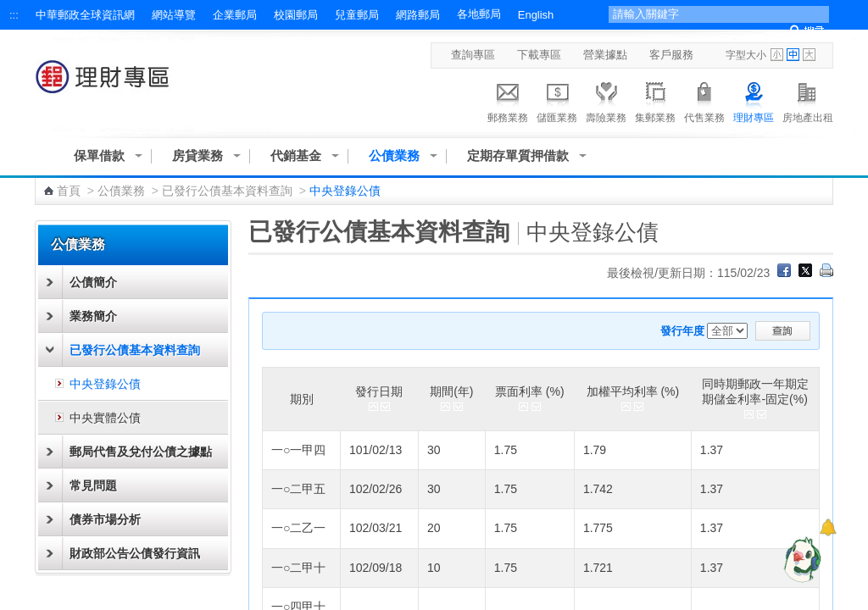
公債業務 (394, 155)
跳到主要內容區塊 (9, 9)
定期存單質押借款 (518, 155)
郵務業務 (508, 100)
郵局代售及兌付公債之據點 (141, 452)
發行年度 (682, 331)
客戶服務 (671, 55)
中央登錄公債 (105, 384)
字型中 (793, 55)
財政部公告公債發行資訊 (135, 553)
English (536, 15)
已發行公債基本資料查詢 (227, 191)
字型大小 (746, 55)
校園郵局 (296, 15)
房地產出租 (808, 100)
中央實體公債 (105, 418)
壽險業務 (606, 100)
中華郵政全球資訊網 (85, 15)
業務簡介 (93, 316)
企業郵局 (235, 15)
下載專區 (539, 55)
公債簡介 (93, 282)
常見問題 (93, 485)
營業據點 (605, 55)
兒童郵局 (357, 15)
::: (14, 15)
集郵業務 (655, 100)
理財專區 (754, 100)
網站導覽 (174, 15)
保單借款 (99, 155)
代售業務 (704, 100)
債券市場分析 (105, 519)
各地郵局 (479, 14)
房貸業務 (198, 155)
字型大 (809, 55)
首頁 (69, 191)
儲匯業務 (557, 100)
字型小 (777, 55)
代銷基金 (296, 155)
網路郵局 (418, 15)
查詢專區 (473, 55)
